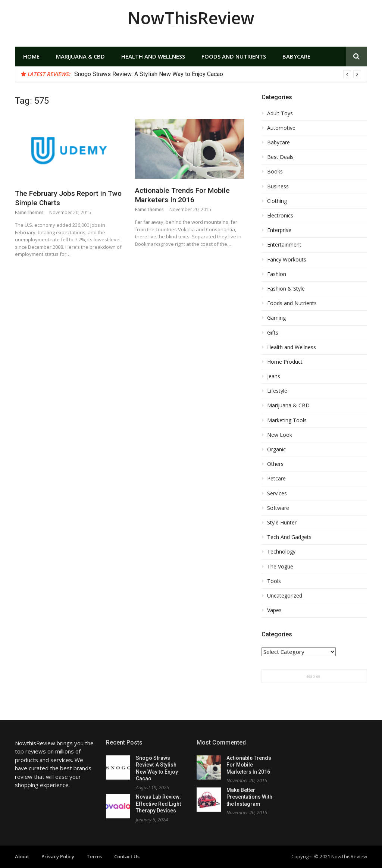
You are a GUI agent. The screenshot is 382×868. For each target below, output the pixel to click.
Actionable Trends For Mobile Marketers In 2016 (182, 195)
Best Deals (280, 157)
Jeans (274, 376)
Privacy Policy (58, 856)
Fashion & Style (286, 289)
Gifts (273, 333)
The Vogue (280, 567)
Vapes (274, 610)
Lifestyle (277, 391)
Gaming (276, 318)
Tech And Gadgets (289, 537)
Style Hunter (282, 523)
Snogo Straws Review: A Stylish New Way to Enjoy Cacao (149, 74)
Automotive (281, 128)
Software (278, 508)
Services (277, 493)
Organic (276, 449)
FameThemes (29, 212)
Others (275, 464)
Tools (274, 581)
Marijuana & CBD (80, 56)
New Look (280, 435)
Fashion (277, 274)
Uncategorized (285, 596)
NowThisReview (191, 18)
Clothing (277, 201)
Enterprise (279, 230)
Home (31, 56)
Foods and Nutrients (234, 56)
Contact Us (127, 856)
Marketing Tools (287, 420)
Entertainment (284, 245)
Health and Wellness (153, 56)
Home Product (285, 362)
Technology (281, 552)
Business (278, 187)
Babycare (296, 56)
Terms (94, 856)
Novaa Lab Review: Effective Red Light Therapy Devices (158, 804)
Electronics (280, 216)
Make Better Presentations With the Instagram (249, 797)
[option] (218, 74)
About (22, 856)
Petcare (276, 479)
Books (275, 172)
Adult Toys (280, 113)
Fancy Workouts (287, 260)
